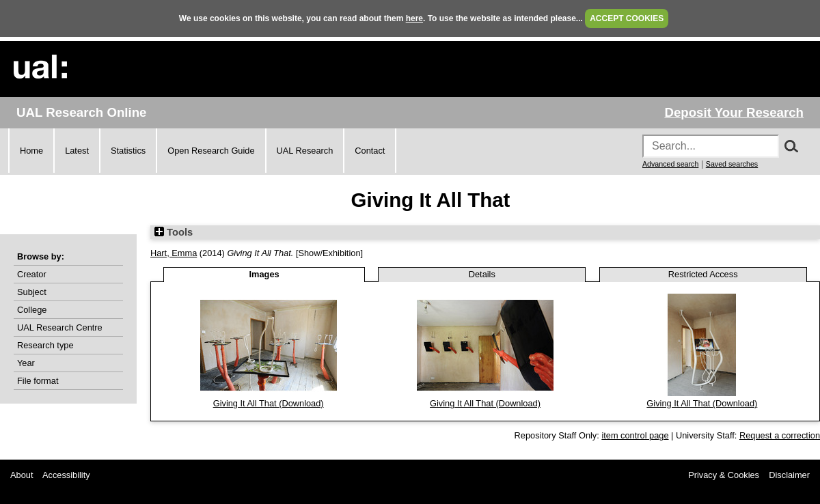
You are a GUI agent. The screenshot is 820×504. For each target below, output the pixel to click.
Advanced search (670, 164)
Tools (174, 232)
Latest (77, 151)
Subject (32, 292)
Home (31, 151)
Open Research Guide (211, 151)
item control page (635, 435)
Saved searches (732, 164)
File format (38, 381)
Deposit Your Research (734, 112)
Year (26, 363)
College (32, 310)
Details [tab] (482, 274)
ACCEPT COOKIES (627, 18)
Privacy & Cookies (724, 475)
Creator (32, 274)
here (414, 18)
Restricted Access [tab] (703, 274)
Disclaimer (789, 475)
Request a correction (780, 435)
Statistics (128, 151)
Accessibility (66, 475)
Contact (370, 151)
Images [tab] (264, 274)
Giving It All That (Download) (269, 403)
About (22, 475)
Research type (45, 345)
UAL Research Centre (60, 327)
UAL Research (305, 151)
